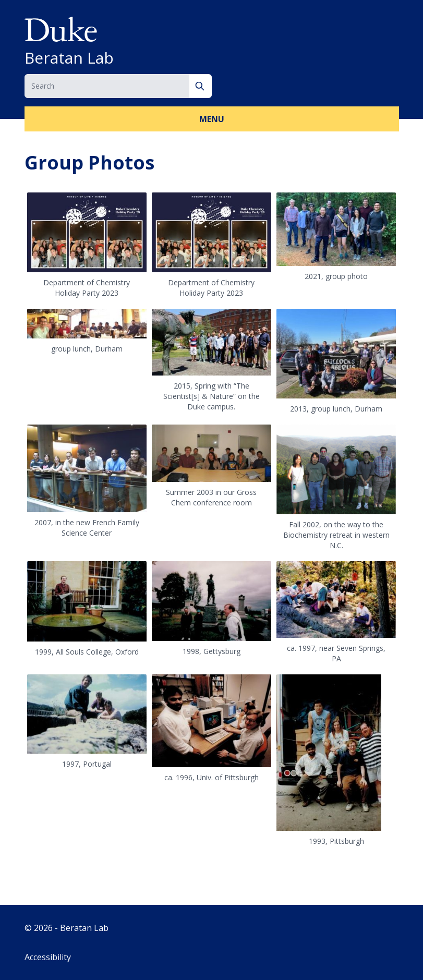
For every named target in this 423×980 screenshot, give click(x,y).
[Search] (201, 86)
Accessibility (48, 957)
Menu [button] (212, 119)
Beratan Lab (69, 58)
